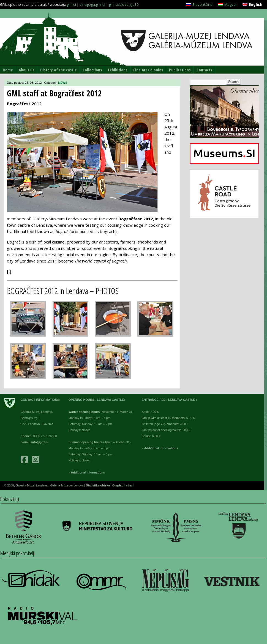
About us (27, 70)
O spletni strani (123, 485)
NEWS (63, 83)
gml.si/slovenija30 (124, 4)
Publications (180, 70)
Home (8, 70)
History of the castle (58, 70)
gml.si (71, 4)
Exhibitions (118, 70)
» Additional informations (87, 472)
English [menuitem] (256, 4)
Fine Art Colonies (148, 70)
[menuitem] (199, 5)
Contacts (204, 70)
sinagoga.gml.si (92, 4)
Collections (92, 70)
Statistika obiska (98, 485)
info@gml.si (40, 442)
